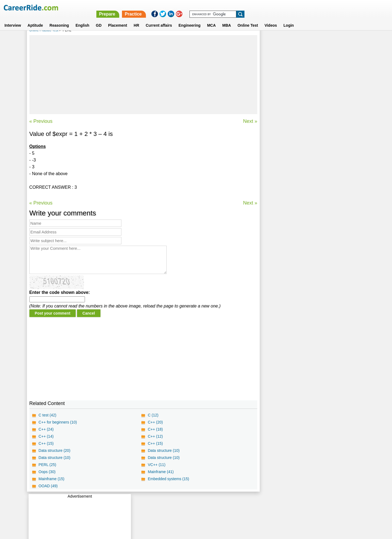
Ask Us (216, 504)
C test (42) (48, 415)
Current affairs (159, 19)
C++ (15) (46, 443)
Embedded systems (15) (169, 479)
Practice (277, 7)
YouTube (235, 504)
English (82, 19)
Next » (250, 121)
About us (147, 504)
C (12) (153, 415)
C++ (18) (155, 429)
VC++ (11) (157, 465)
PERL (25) (48, 465)
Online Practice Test (44, 30)
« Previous (41, 121)
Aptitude (35, 19)
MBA (227, 19)
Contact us (168, 504)
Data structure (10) (164, 450)
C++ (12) (155, 436)
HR (136, 19)
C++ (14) (46, 436)
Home (129, 504)
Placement (118, 19)
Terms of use (194, 504)
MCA (212, 19)
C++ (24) (46, 429)
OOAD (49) (48, 486)
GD (99, 19)
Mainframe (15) (52, 479)
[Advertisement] (143, 75)
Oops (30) (47, 472)
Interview (13, 19)
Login (289, 19)
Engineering (190, 19)
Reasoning (59, 19)
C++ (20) (155, 422)
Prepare (251, 7)
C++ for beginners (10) (58, 422)
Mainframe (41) (161, 472)
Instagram (256, 504)
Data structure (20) (55, 450)
